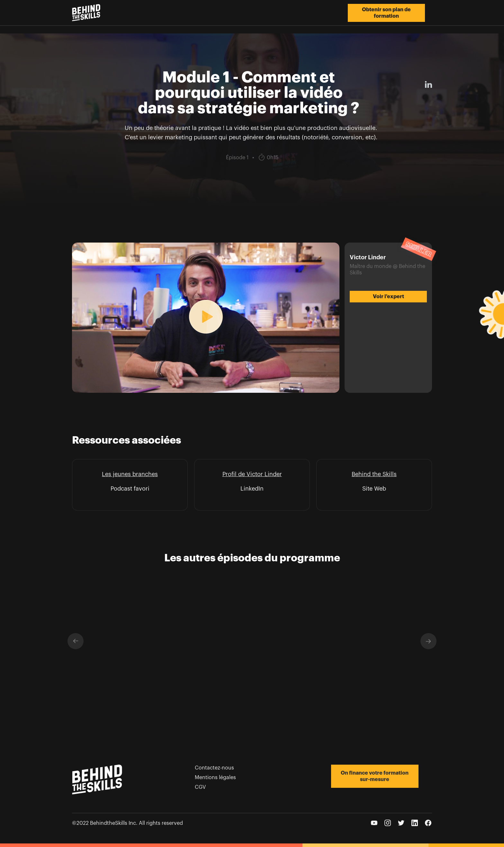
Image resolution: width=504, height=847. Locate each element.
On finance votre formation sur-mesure (375, 776)
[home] (86, 13)
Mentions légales (215, 778)
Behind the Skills (374, 474)
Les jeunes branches (130, 474)
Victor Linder (264, 474)
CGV (200, 787)
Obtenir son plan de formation (386, 13)
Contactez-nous (214, 768)
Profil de (234, 474)
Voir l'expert (388, 297)
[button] (76, 641)
